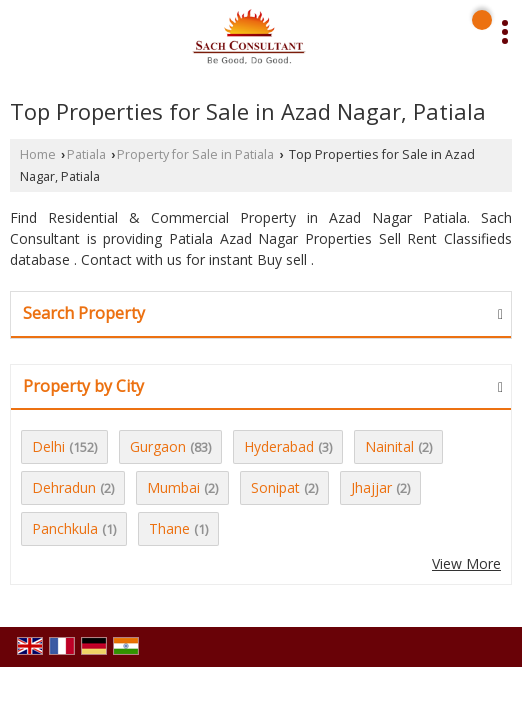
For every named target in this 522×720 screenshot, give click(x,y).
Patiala (86, 154)
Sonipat (275, 487)
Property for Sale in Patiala (195, 154)
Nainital (389, 446)
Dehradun (64, 487)
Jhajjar (371, 487)
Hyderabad (279, 446)
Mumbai (173, 487)
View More (466, 563)
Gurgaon (158, 446)
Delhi (48, 446)
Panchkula (65, 528)
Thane (169, 528)
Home (38, 154)
